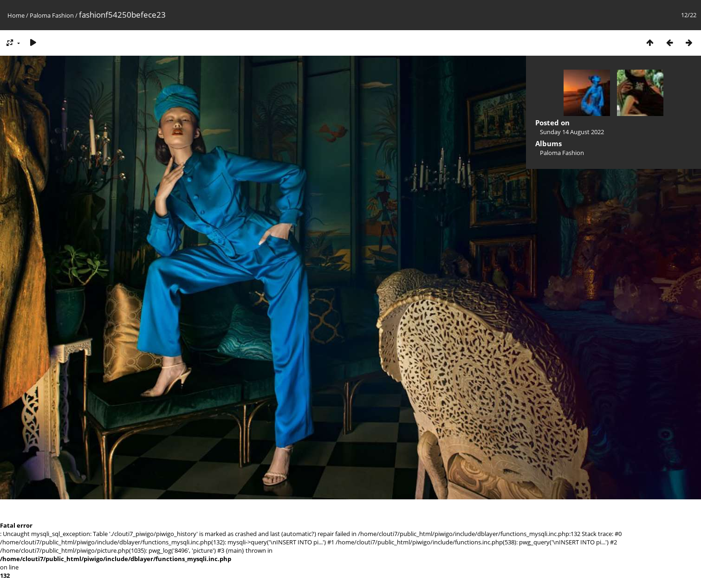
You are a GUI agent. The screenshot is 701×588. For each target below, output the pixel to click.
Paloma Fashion (52, 15)
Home (16, 15)
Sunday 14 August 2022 (572, 132)
